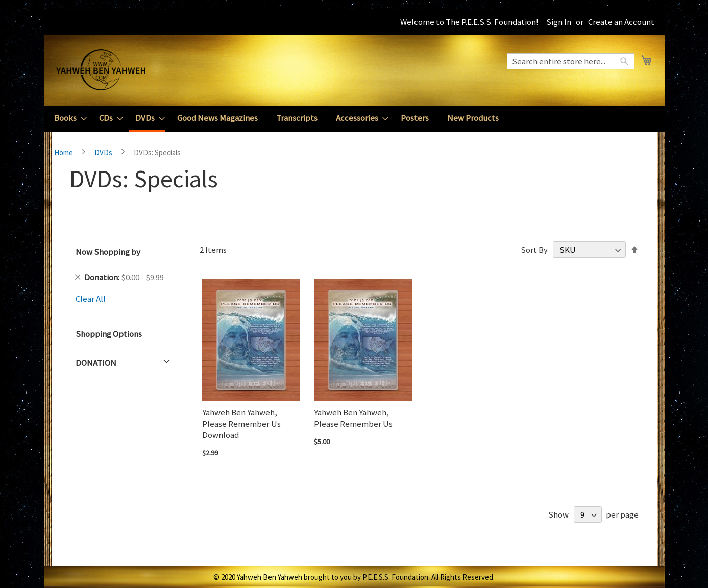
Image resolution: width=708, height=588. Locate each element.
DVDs (104, 152)
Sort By (534, 250)
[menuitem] (67, 118)
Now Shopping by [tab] (108, 252)
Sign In (559, 22)
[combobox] (571, 61)
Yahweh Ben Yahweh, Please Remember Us (353, 418)
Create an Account (621, 22)
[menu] (354, 119)
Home (64, 152)
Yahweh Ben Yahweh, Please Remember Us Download (241, 424)
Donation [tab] (96, 363)
